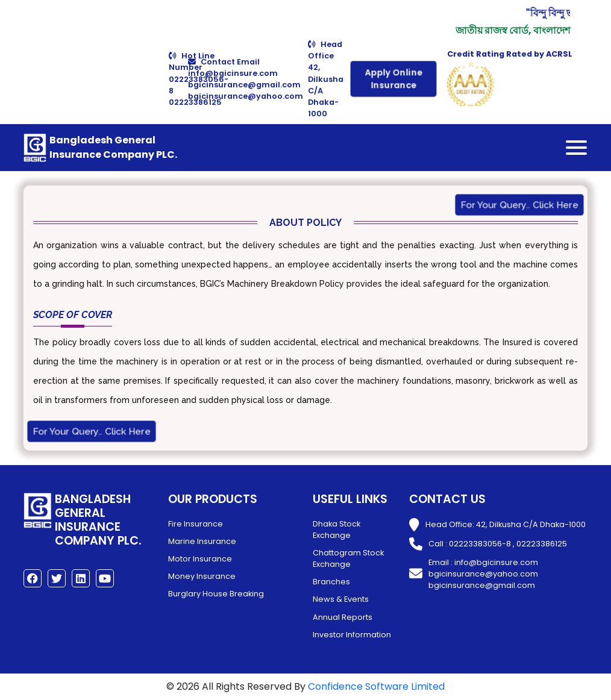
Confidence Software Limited (376, 686)
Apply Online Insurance (394, 79)
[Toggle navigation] (576, 148)
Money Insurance (202, 576)
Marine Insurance (202, 541)
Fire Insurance (196, 524)
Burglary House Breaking (216, 594)
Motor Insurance (200, 559)
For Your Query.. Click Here (520, 205)
